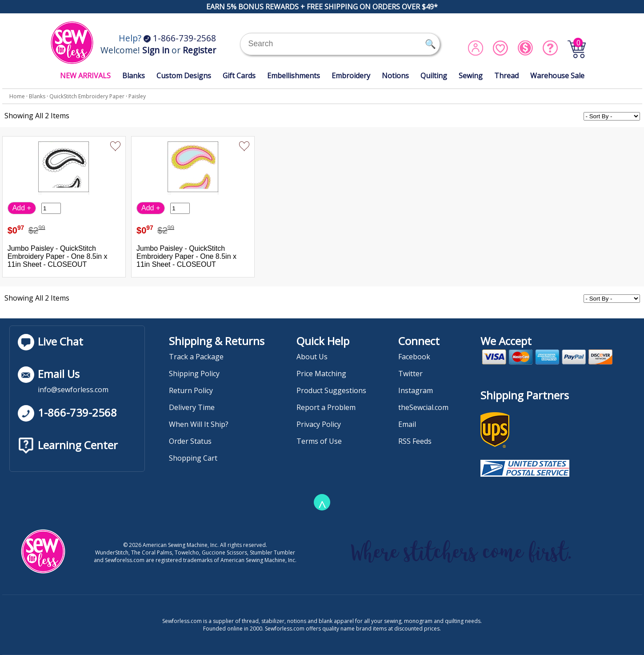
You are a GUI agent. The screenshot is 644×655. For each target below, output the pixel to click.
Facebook (414, 357)
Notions (395, 76)
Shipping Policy (194, 374)
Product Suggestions (331, 390)
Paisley (137, 96)
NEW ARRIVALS (85, 76)
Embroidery (351, 76)
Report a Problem (326, 407)
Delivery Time (192, 407)
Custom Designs (184, 76)
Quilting (434, 76)
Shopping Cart (193, 458)
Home (17, 96)
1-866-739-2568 (180, 38)
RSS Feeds (415, 441)
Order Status (190, 441)
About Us (312, 357)
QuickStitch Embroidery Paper (87, 96)
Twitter (410, 374)
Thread (506, 76)
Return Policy (191, 390)
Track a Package (196, 357)
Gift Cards (239, 76)
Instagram (416, 390)
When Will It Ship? (199, 424)
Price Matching (321, 374)
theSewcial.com (423, 407)
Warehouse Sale (557, 76)
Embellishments (294, 76)
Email (407, 424)
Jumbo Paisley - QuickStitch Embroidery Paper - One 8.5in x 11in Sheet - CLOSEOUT (58, 256)
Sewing (471, 76)
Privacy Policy (319, 424)
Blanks (134, 76)
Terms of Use (319, 441)
